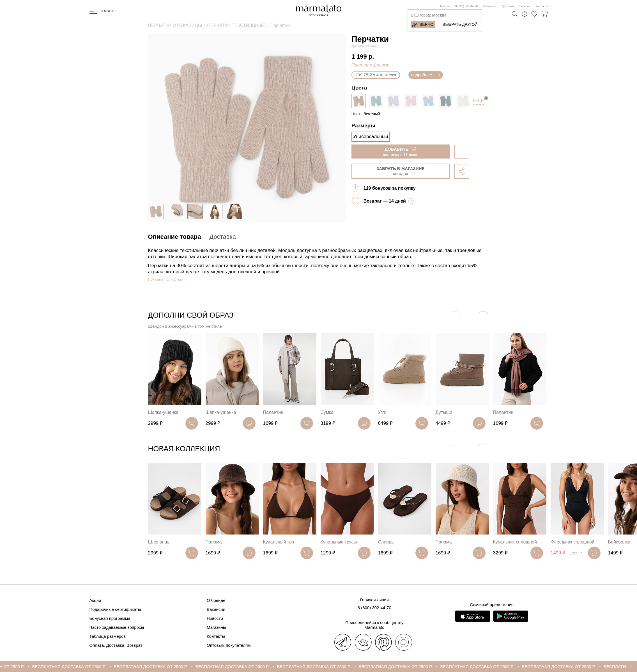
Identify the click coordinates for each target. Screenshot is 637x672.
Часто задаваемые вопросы (117, 627)
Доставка (508, 6)
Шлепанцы (159, 542)
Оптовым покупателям (229, 645)
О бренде (216, 600)
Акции (95, 600)
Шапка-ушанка (163, 412)
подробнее (426, 75)
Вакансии (216, 609)
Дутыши (444, 412)
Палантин (273, 412)
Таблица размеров (108, 636)
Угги (382, 412)
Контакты (541, 6)
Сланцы (386, 542)
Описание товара (175, 237)
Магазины (490, 6)
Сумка (327, 412)
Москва (445, 6)
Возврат (525, 6)
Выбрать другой (460, 24)
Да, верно (423, 24)
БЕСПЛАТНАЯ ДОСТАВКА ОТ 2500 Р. (81, 667)
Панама (214, 542)
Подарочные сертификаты (115, 609)
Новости (215, 618)
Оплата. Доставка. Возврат (116, 645)
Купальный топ (279, 542)
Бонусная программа (110, 618)
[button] (483, 317)
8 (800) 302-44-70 (466, 6)
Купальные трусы (339, 542)
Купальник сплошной (515, 542)
